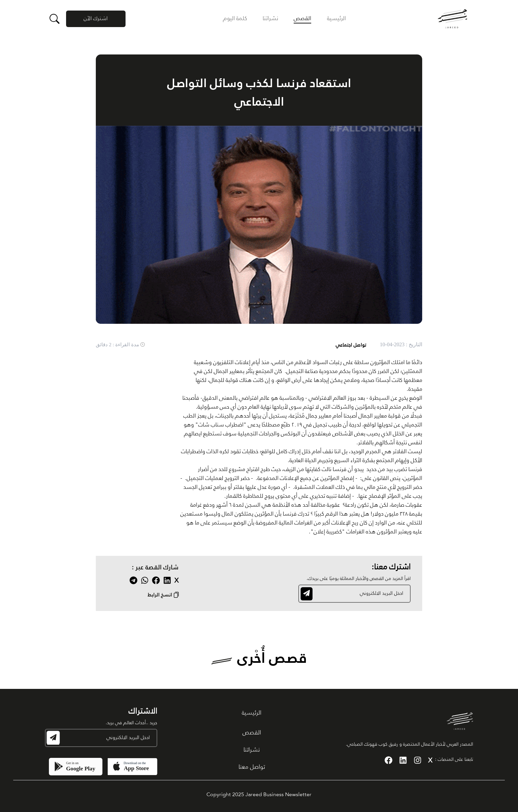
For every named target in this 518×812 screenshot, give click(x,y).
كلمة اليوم (235, 19)
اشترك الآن (96, 19)
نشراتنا (270, 19)
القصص (302, 19)
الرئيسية (336, 19)
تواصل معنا (252, 767)
